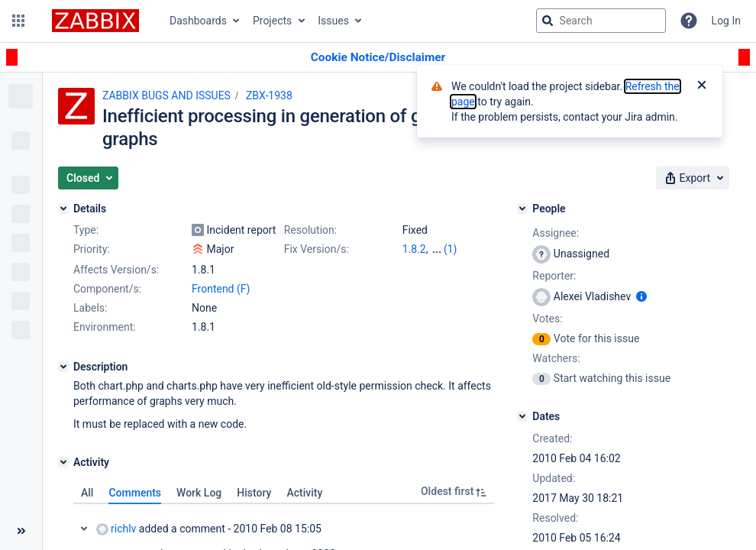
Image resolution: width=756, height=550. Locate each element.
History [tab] (254, 493)
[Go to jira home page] (95, 21)
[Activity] (63, 462)
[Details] (63, 209)
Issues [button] (333, 21)
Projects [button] (272, 21)
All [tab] (87, 493)
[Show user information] (641, 296)
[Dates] (522, 416)
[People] (522, 209)
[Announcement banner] (378, 58)
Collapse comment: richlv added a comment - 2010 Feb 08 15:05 (84, 529)
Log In (726, 21)
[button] (18, 21)
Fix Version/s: (317, 249)
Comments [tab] (135, 493)
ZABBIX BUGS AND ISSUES (166, 95)
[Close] (702, 86)
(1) (451, 249)
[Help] (689, 21)
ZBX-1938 (269, 95)
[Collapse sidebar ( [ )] (21, 531)
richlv (116, 529)
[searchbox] (601, 21)
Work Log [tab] (199, 493)
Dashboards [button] (198, 21)
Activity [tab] (304, 493)
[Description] (63, 367)
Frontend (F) (221, 289)
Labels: (90, 308)
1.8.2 (414, 249)
